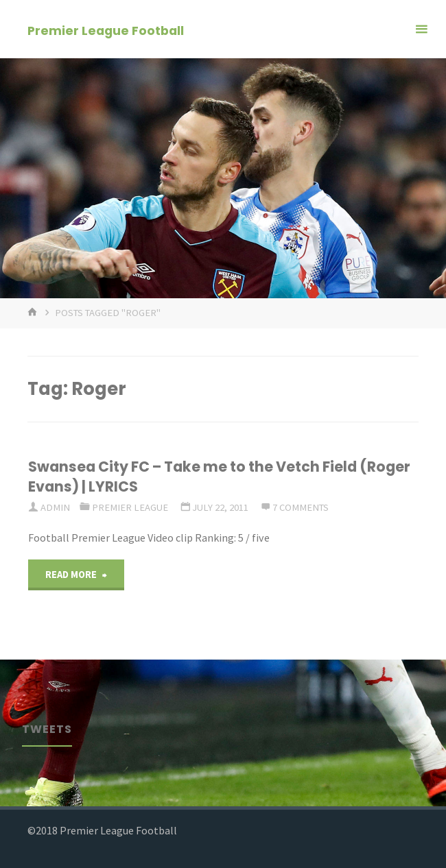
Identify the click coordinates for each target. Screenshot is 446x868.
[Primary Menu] (421, 29)
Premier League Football (106, 30)
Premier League (130, 507)
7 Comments (301, 507)
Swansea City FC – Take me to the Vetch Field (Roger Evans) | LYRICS (219, 477)
